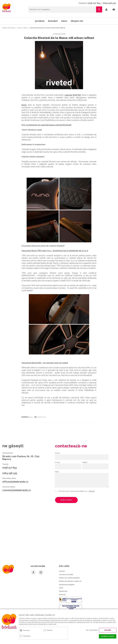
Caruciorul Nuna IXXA (31, 363)
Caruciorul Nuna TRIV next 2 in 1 (36, 251)
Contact (62, 571)
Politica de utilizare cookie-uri (70, 581)
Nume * (58, 453)
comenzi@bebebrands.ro (17, 490)
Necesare (26, 630)
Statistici (50, 630)
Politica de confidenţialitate (69, 578)
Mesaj (57, 472)
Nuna (24, 105)
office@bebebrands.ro (15, 482)
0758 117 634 (94, 3)
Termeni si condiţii (66, 575)
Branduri (53, 21)
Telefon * (85, 462)
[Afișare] (92, 491)
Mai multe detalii (92, 630)
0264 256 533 (109, 3)
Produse (40, 21)
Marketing (27, 636)
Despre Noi (63, 591)
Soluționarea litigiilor (67, 585)
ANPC (61, 588)
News (64, 21)
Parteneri (62, 595)
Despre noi (77, 21)
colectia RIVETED (73, 95)
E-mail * (58, 462)
